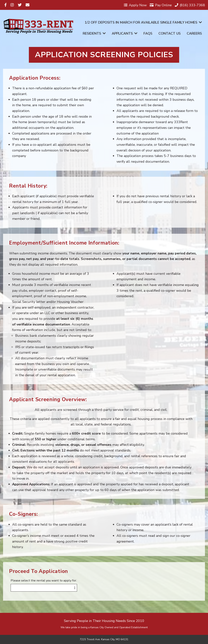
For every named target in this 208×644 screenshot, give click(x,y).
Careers (194, 33)
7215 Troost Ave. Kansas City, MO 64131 (104, 639)
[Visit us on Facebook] (6, 5)
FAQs (148, 33)
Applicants (125, 33)
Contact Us (170, 33)
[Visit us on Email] (28, 5)
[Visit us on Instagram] (12, 5)
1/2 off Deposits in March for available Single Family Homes (143, 22)
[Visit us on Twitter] (20, 5)
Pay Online (161, 5)
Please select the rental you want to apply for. (44, 581)
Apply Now (135, 5)
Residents (94, 33)
